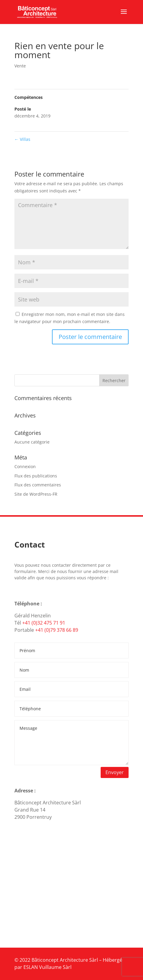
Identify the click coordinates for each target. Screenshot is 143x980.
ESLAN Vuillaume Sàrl (47, 967)
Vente (20, 66)
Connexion (25, 466)
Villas (22, 139)
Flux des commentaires (38, 485)
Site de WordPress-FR (36, 494)
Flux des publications (36, 476)
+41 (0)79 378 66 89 (57, 630)
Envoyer (115, 772)
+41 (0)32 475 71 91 (44, 623)
